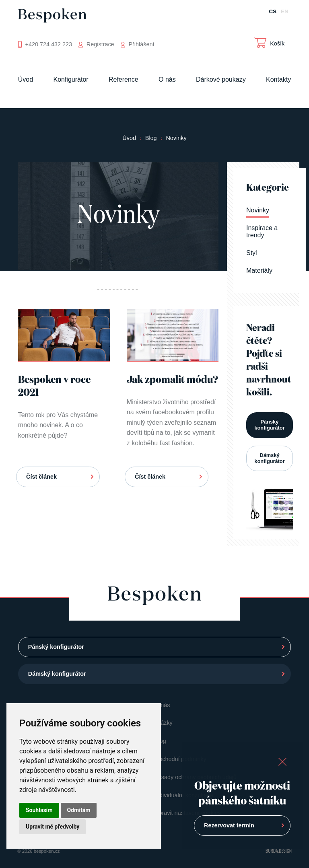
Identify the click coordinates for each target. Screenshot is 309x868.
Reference (124, 79)
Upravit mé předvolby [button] (53, 827)
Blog (151, 138)
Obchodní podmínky (180, 759)
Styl (252, 253)
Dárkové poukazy (221, 79)
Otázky (164, 723)
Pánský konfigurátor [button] (269, 425)
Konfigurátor (71, 79)
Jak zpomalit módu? (172, 380)
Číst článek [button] (41, 477)
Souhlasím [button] (39, 810)
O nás (167, 79)
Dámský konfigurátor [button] (269, 458)
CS (273, 11)
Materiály (259, 270)
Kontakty (278, 79)
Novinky (176, 138)
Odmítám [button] (79, 810)
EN (285, 11)
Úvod (26, 79)
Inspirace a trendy (262, 231)
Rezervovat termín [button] (229, 825)
